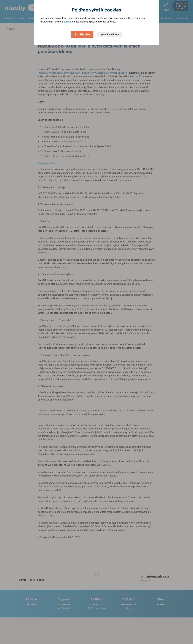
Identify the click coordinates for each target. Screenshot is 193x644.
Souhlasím (68, 22)
